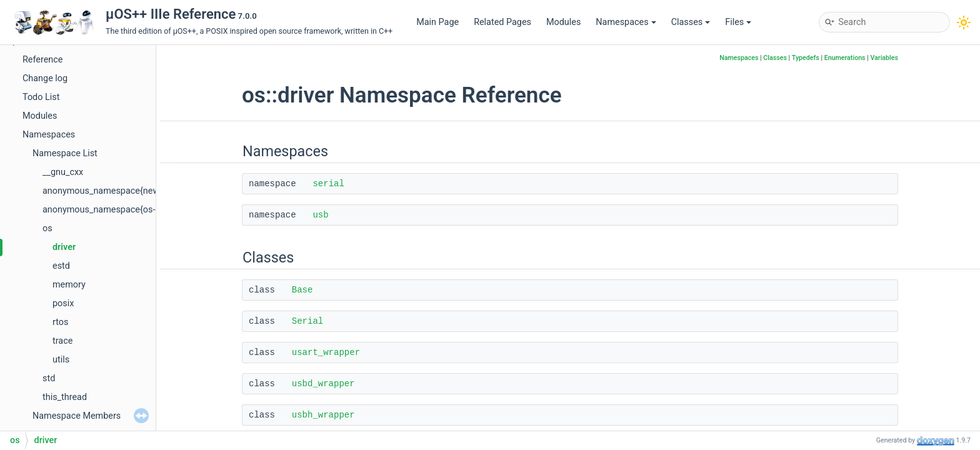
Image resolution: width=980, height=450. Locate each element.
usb (320, 215)
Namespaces (626, 22)
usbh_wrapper (323, 415)
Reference (42, 60)
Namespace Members (77, 416)
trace (62, 341)
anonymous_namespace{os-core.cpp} (118, 210)
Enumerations (845, 58)
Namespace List (65, 153)
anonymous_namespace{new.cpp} (111, 191)
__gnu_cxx (63, 172)
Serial (307, 321)
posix (63, 303)
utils (61, 360)
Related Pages (502, 22)
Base (302, 290)
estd (61, 266)
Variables (884, 58)
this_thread (65, 397)
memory (69, 285)
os (47, 228)
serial (328, 184)
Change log (45, 78)
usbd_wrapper (323, 384)
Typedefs (806, 58)
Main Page (437, 22)
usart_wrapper (326, 352)
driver (64, 247)
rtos (60, 322)
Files (738, 22)
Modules (563, 22)
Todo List (41, 97)
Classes (691, 22)
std (49, 378)
